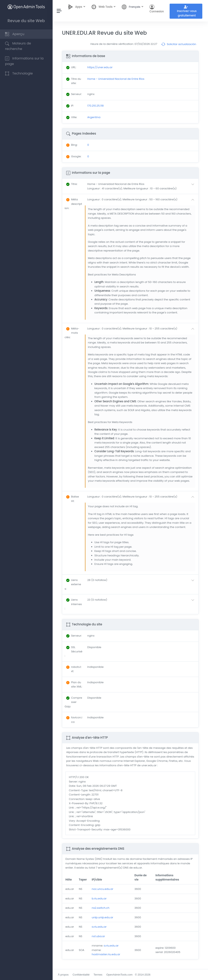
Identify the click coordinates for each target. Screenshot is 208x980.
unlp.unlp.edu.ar (103, 917)
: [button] (72, 184)
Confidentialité (81, 975)
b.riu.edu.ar (99, 899)
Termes (98, 975)
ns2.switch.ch (101, 908)
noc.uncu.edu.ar (103, 889)
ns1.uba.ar (99, 936)
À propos (63, 975)
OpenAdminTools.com (120, 975)
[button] (142, 186)
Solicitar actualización (179, 44)
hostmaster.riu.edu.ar (106, 954)
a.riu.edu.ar (99, 927)
